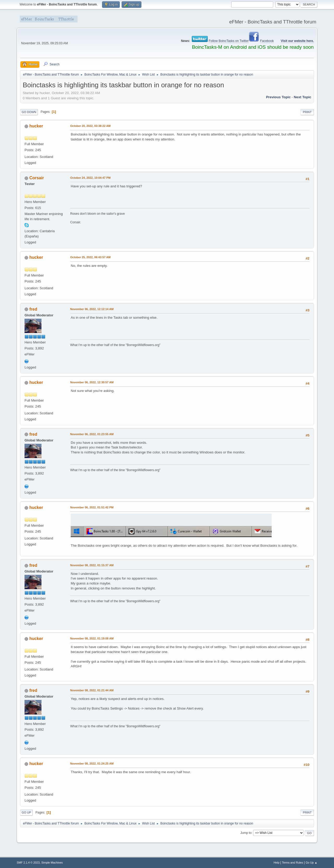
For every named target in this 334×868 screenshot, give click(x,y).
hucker (36, 126)
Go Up (26, 812)
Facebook (267, 41)
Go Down (29, 112)
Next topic (303, 97)
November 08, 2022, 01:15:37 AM (92, 565)
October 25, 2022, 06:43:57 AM (90, 257)
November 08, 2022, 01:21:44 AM (92, 690)
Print (307, 112)
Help (277, 863)
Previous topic (278, 97)
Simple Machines (52, 863)
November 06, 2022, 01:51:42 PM (92, 507)
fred (33, 309)
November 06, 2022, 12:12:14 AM (92, 309)
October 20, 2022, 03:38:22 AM (90, 126)
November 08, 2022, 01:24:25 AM (92, 764)
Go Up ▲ (311, 863)
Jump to (246, 833)
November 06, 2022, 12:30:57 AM (92, 382)
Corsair (37, 178)
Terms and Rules (293, 863)
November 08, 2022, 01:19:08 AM (92, 638)
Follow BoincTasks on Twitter (229, 41)
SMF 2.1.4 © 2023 (28, 863)
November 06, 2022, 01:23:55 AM (92, 434)
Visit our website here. (297, 41)
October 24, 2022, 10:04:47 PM (90, 178)
